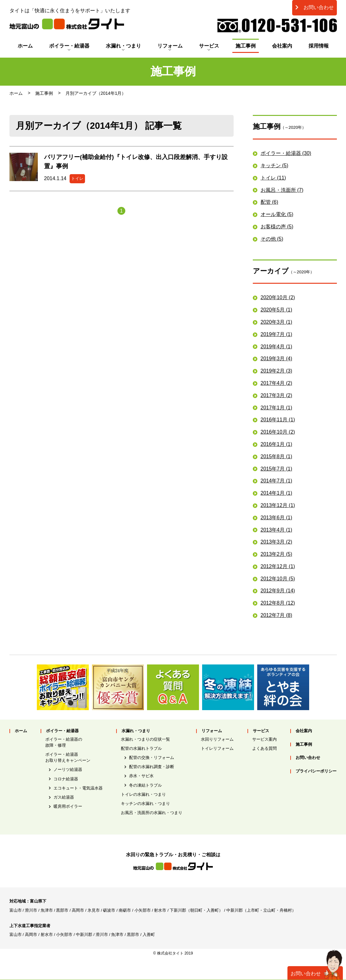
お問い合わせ (315, 7)
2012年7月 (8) (277, 615)
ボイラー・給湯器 (69, 46)
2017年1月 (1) (277, 408)
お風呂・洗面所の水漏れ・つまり (152, 813)
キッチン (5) (275, 165)
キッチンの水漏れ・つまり (145, 803)
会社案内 (282, 46)
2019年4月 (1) (277, 347)
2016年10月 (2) (278, 432)
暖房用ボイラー (68, 806)
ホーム (25, 46)
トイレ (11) (273, 178)
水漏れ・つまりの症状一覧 (145, 739)
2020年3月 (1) (277, 322)
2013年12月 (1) (278, 505)
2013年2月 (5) (277, 554)
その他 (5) (272, 239)
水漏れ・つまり (123, 46)
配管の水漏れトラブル (141, 748)
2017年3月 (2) (277, 395)
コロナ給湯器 (66, 779)
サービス (209, 46)
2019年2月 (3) (277, 371)
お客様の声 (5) (277, 227)
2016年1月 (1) (277, 444)
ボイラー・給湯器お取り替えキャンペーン (68, 757)
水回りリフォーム (217, 739)
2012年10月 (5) (278, 579)
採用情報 (319, 46)
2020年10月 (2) (278, 297)
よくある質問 (264, 748)
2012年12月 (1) (278, 566)
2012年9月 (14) (278, 591)
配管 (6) (269, 202)
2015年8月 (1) (277, 456)
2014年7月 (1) (277, 481)
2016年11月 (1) (278, 420)
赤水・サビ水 (141, 776)
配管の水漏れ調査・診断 (152, 767)
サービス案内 (264, 739)
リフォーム (170, 46)
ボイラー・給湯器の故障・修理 (64, 742)
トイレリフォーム (217, 748)
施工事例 (246, 46)
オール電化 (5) (277, 214)
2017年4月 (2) (277, 383)
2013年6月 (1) (277, 518)
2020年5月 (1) (277, 310)
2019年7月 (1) (277, 334)
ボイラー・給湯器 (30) (286, 153)
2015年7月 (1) (277, 469)
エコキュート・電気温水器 (78, 788)
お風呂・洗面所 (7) (282, 190)
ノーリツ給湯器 (68, 769)
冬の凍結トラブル (145, 785)
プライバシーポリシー (316, 771)
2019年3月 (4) (277, 359)
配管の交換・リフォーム (152, 758)
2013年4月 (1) (277, 530)
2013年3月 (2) (277, 542)
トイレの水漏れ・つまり (143, 794)
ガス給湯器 (64, 797)
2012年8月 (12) (278, 603)
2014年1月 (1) (277, 493)
